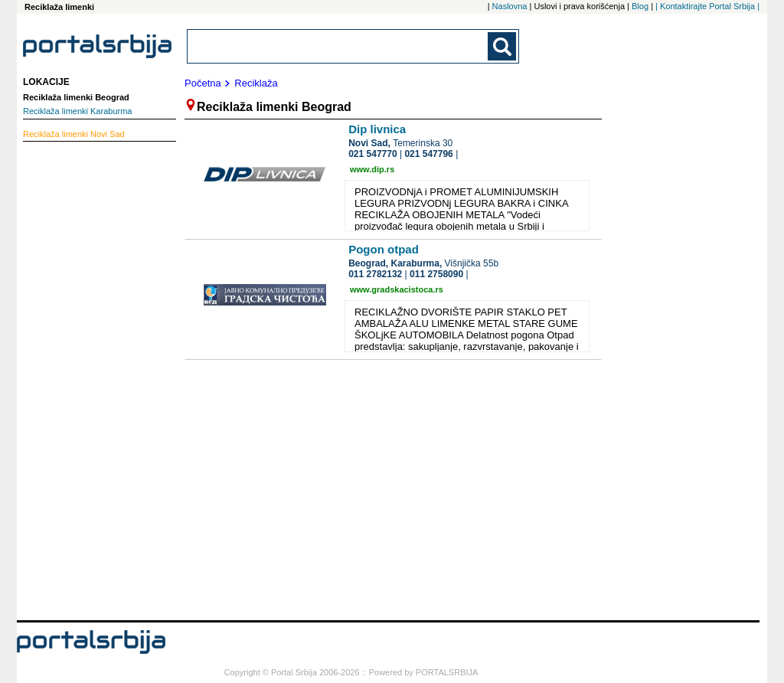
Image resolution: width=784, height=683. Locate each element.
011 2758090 (436, 274)
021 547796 (428, 154)
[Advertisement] (84, 379)
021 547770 (372, 154)
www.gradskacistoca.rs (397, 289)
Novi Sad (74, 134)
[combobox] (338, 46)
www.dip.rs (372, 169)
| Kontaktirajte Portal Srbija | (707, 6)
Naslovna (510, 6)
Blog (640, 6)
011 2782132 (375, 274)
